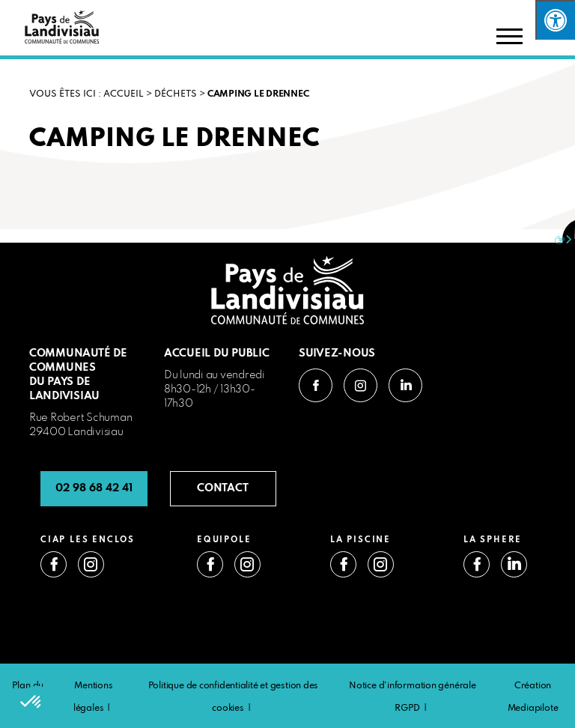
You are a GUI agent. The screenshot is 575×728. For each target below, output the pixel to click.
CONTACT (223, 488)
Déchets (176, 94)
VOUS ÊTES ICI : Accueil (86, 94)
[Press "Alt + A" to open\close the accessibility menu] (555, 20)
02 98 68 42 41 (94, 488)
